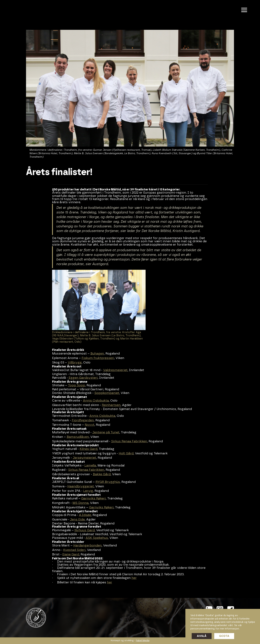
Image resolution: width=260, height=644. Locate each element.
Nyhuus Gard (85, 530)
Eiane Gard (71, 554)
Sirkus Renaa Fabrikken (129, 441)
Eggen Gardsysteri (83, 378)
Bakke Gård (102, 474)
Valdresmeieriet (115, 370)
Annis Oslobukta (96, 401)
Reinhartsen (111, 405)
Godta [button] (224, 636)
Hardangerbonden (87, 546)
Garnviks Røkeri (94, 499)
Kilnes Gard (88, 449)
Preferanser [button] (245, 636)
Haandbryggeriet (81, 486)
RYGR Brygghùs (108, 482)
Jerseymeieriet (84, 458)
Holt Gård (126, 453)
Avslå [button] (202, 636)
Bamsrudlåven (78, 437)
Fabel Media (143, 641)
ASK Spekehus (97, 538)
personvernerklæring (203, 629)
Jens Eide (77, 520)
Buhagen (97, 354)
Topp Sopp (77, 385)
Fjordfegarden (83, 420)
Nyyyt (90, 425)
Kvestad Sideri (74, 550)
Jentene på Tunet (106, 432)
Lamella (90, 466)
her (134, 578)
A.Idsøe (85, 515)
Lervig (88, 491)
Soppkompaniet (107, 393)
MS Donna (81, 503)
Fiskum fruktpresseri (98, 358)
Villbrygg (75, 363)
